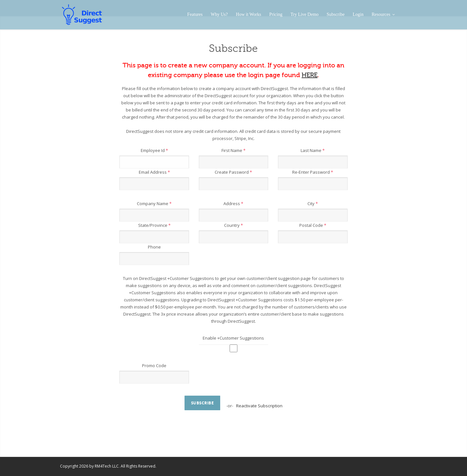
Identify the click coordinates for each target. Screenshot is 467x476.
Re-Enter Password (313, 172)
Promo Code (154, 366)
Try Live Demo (305, 14)
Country (233, 225)
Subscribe (335, 14)
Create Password (233, 172)
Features (195, 14)
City (313, 203)
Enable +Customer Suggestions (233, 338)
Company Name (154, 203)
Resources (383, 14)
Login (358, 14)
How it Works (248, 14)
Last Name (313, 150)
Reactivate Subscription (259, 406)
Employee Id (154, 150)
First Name (233, 150)
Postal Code (313, 225)
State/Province (154, 225)
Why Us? (219, 14)
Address (233, 203)
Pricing (276, 14)
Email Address (154, 172)
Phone (154, 247)
